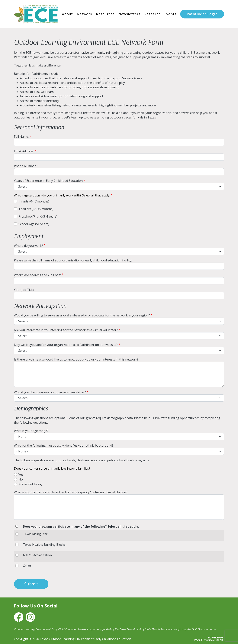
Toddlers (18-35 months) (36, 209)
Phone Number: (25, 166)
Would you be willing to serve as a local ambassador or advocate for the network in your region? (82, 315)
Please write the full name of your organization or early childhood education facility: (73, 260)
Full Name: (21, 137)
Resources (105, 14)
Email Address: (24, 151)
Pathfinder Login (202, 14)
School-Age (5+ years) (34, 224)
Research (152, 14)
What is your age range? (31, 431)
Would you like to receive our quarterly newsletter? (50, 392)
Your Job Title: (24, 290)
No (21, 479)
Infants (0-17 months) (34, 201)
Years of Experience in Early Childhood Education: (49, 181)
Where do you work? (28, 246)
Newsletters (129, 14)
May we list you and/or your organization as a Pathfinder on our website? (66, 345)
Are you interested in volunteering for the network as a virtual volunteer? (66, 330)
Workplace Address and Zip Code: (37, 275)
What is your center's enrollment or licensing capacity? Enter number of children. (71, 492)
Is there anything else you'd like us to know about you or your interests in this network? (76, 359)
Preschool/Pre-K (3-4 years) (38, 216)
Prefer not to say (30, 484)
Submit (31, 584)
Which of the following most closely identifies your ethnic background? (64, 445)
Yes (21, 474)
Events (170, 14)
